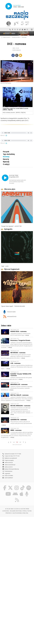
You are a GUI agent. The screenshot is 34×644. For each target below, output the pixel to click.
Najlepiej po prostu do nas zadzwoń (10, 30)
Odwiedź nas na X (15, 30)
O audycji (6, 164)
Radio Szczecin (6, 37)
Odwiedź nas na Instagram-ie (17, 30)
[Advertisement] (17, 535)
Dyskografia (8, 229)
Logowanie (6, 473)
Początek (6, 152)
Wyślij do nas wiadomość (25, 30)
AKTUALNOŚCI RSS (10, 316)
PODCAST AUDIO (9, 312)
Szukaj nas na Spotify (22, 30)
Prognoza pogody (8, 460)
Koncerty (6, 159)
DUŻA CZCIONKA (8, 475)
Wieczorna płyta (10, 189)
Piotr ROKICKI (17, 50)
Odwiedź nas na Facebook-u (13, 30)
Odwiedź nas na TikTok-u (20, 30)
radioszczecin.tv (8, 466)
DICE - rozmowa (17, 44)
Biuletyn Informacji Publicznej (11, 469)
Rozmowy (24, 37)
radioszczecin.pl (8, 462)
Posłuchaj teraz (7, 471)
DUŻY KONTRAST (8, 477)
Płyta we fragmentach (12, 269)
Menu (32, 30)
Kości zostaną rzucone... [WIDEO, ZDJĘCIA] (14, 112)
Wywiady (6, 162)
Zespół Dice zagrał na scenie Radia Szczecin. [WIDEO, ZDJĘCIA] (16, 109)
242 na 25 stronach (17, 444)
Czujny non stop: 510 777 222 (11, 456)
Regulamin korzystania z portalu (18, 510)
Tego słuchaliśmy (9, 154)
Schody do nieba (16, 37)
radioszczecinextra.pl (9, 464)
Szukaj (27, 30)
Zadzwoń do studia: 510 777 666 (12, 453)
